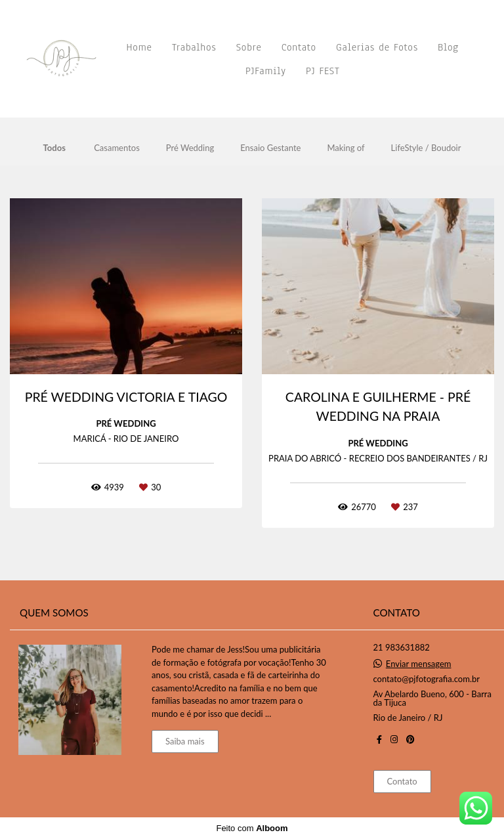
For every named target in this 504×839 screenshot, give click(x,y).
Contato (299, 47)
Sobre (249, 47)
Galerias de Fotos (377, 47)
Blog (448, 47)
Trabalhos (194, 47)
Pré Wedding (190, 148)
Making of (346, 148)
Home (139, 47)
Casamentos (117, 148)
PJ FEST (323, 71)
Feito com (252, 828)
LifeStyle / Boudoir (426, 148)
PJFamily (266, 71)
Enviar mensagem (419, 664)
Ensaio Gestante (270, 148)
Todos (54, 148)
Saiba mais (185, 741)
